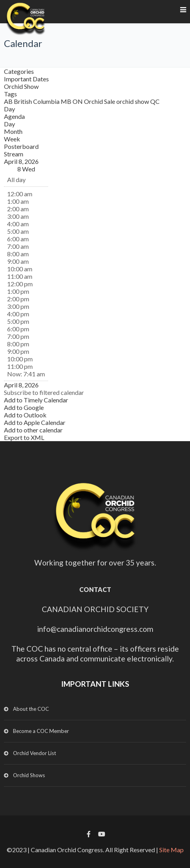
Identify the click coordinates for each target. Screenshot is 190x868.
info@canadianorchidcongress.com (95, 629)
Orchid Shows (29, 775)
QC (155, 101)
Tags (10, 94)
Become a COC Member (41, 731)
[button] (44, 392)
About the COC (31, 709)
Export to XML (24, 437)
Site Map (171, 850)
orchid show (133, 101)
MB (67, 101)
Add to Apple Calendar (35, 422)
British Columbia (37, 101)
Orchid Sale (100, 101)
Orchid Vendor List (34, 753)
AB (9, 101)
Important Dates (26, 79)
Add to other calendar (33, 430)
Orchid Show (21, 86)
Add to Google (24, 407)
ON (78, 101)
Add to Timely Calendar (36, 400)
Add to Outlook (25, 415)
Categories (19, 71)
